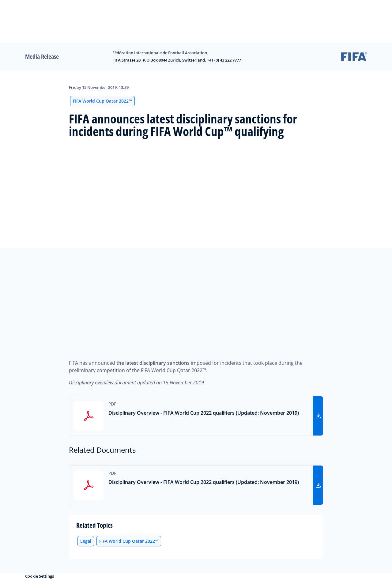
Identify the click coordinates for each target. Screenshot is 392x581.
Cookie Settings (40, 576)
